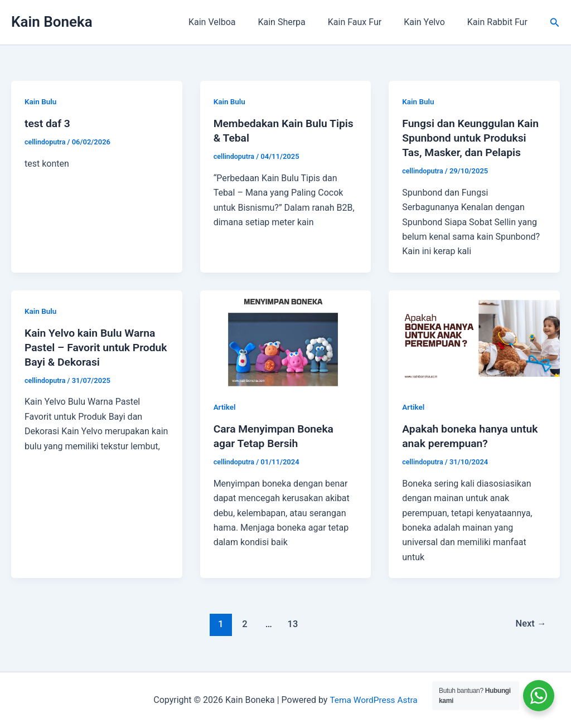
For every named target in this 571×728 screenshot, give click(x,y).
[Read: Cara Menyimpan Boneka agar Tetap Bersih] (286, 338)
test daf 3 (48, 123)
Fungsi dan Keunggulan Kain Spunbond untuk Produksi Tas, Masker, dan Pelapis (473, 138)
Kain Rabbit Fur (500, 22)
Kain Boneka (52, 22)
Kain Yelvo (431, 22)
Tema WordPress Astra (373, 700)
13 (292, 624)
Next (530, 624)
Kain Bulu (41, 101)
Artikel (225, 407)
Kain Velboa (232, 22)
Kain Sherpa (297, 22)
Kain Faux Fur (366, 22)
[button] (555, 23)
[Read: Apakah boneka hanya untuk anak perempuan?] (474, 338)
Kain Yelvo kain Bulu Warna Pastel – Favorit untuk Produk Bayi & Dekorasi (92, 347)
